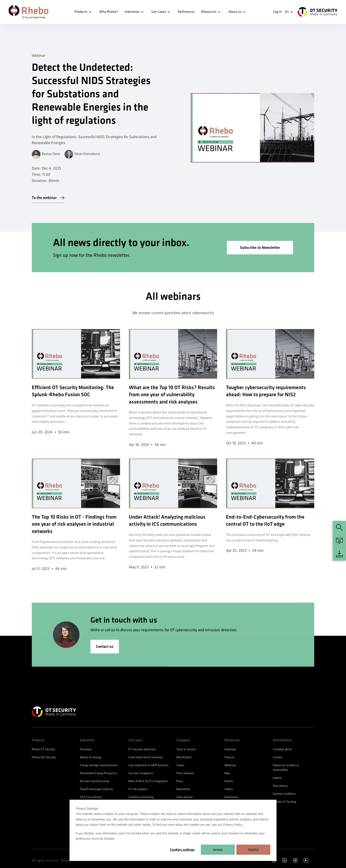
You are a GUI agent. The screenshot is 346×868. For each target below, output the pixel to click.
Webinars (230, 766)
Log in (277, 12)
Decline (253, 850)
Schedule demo (282, 750)
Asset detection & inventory (146, 758)
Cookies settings (182, 850)
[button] (84, 12)
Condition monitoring (141, 797)
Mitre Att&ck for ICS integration (148, 781)
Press (180, 781)
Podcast (229, 758)
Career (180, 766)
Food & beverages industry (96, 789)
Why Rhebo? (184, 758)
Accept (218, 850)
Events (229, 781)
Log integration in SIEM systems (148, 766)
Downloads (231, 797)
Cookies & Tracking (284, 802)
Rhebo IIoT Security (44, 758)
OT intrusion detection (142, 750)
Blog (227, 774)
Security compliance (141, 774)
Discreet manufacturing (94, 781)
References (186, 12)
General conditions (284, 794)
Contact (278, 758)
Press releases (185, 774)
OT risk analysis (138, 789)
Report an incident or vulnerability (286, 768)
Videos (229, 789)
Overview (86, 750)
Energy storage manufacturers (99, 766)
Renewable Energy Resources (98, 774)
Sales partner (185, 797)
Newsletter (183, 789)
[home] (28, 12)
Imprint (277, 778)
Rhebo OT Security (43, 750)
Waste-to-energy (91, 758)
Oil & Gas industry (91, 797)
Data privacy (280, 786)
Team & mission (186, 750)
